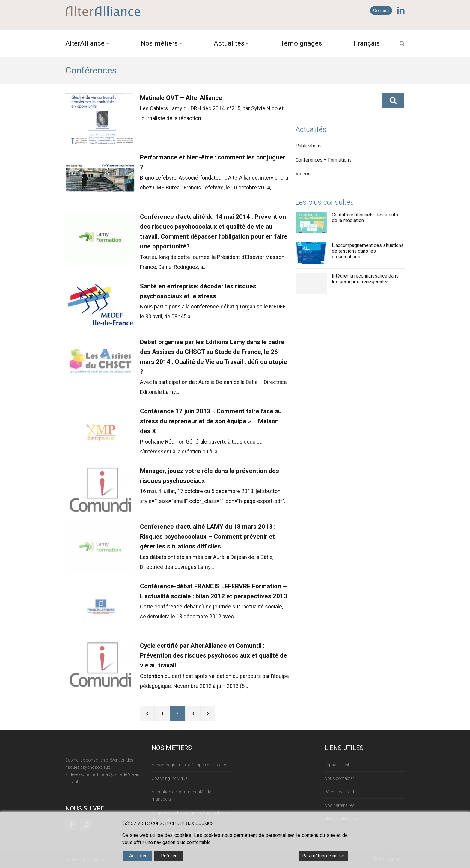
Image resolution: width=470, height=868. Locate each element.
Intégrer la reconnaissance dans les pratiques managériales (365, 279)
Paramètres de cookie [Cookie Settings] (323, 856)
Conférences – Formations (324, 160)
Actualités (229, 43)
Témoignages (301, 43)
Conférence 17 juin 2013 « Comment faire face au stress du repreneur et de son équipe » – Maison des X (211, 421)
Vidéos (303, 174)
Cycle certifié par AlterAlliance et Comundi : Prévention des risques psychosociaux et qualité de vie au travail (214, 655)
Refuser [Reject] (169, 856)
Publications (309, 146)
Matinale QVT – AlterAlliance (181, 98)
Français (367, 43)
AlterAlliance (85, 43)
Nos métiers (159, 43)
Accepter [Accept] (138, 856)
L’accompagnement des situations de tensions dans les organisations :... (368, 251)
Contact (381, 10)
